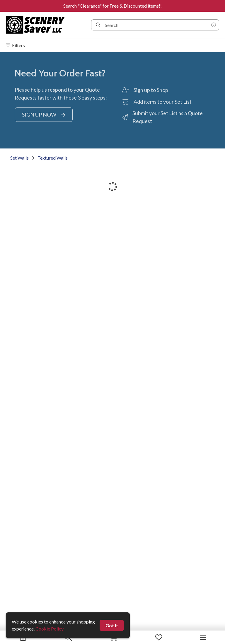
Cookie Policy (50, 629)
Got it (112, 625)
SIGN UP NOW (44, 115)
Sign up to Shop (151, 90)
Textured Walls (53, 158)
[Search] (98, 25)
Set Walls (19, 158)
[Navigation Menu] (203, 637)
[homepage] (37, 25)
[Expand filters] (112, 45)
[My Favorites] (159, 637)
